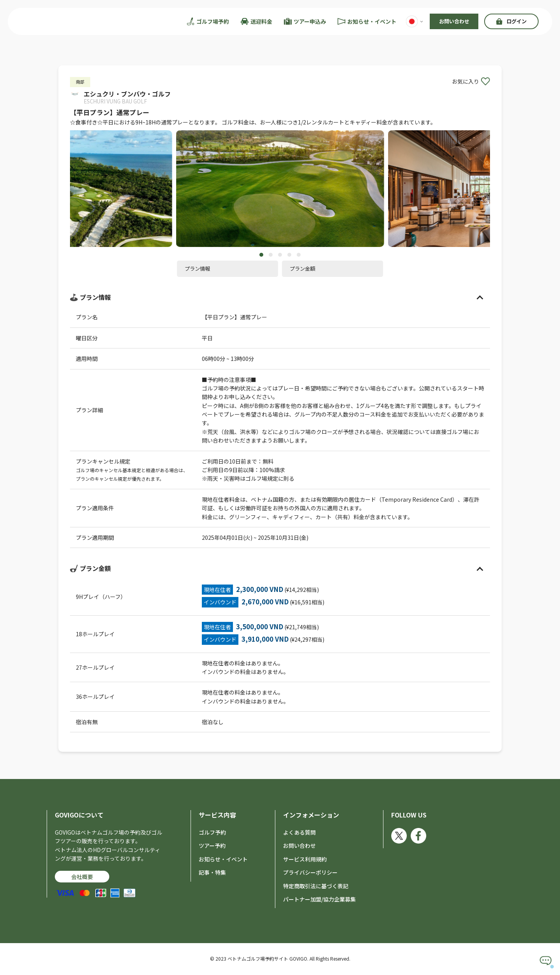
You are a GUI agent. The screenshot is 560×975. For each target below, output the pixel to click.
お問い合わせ (454, 21)
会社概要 (82, 877)
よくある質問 (299, 833)
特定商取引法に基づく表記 (316, 887)
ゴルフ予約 (212, 833)
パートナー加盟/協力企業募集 (319, 900)
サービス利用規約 (305, 860)
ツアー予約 (212, 847)
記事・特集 (212, 873)
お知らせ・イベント (223, 860)
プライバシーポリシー (310, 873)
